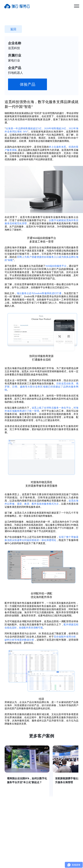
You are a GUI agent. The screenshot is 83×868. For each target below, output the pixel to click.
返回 (13, 29)
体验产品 (28, 84)
